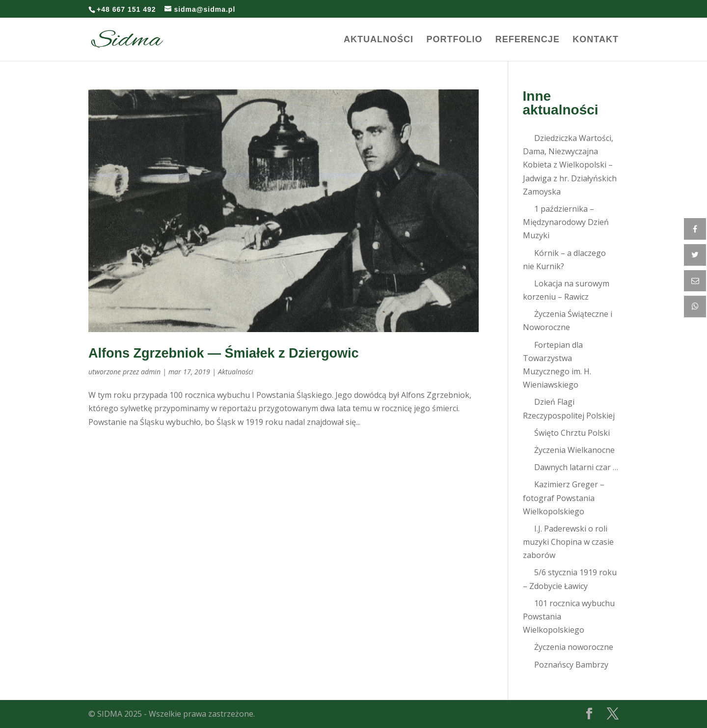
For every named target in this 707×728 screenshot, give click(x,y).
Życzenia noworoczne (574, 647)
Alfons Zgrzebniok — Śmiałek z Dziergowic (224, 353)
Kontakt (596, 40)
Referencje (528, 40)
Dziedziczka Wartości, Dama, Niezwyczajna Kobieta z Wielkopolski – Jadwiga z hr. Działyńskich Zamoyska (570, 165)
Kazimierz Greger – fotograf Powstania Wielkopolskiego (564, 498)
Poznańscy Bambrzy (571, 665)
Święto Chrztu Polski (572, 433)
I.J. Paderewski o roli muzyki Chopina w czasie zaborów (568, 542)
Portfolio (454, 40)
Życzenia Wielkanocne (574, 450)
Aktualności (379, 40)
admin (151, 372)
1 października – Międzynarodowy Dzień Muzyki (566, 222)
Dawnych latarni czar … (576, 467)
